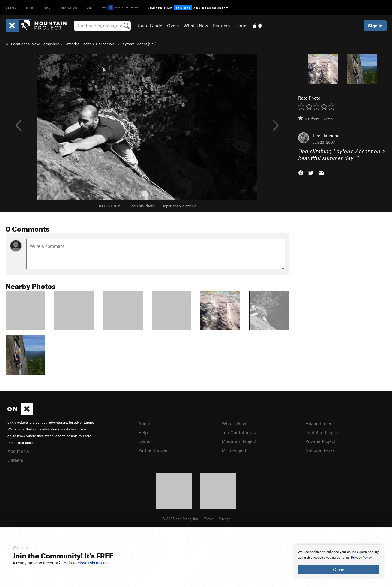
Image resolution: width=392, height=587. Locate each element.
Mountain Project (239, 441)
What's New (196, 26)
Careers (15, 460)
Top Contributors (239, 432)
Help (143, 432)
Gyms (173, 26)
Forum (241, 26)
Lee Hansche (326, 136)
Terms (209, 519)
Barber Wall (106, 44)
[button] (301, 172)
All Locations (16, 44)
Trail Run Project (322, 432)
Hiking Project (320, 423)
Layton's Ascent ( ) (139, 44)
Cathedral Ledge (78, 44)
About (144, 423)
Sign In (375, 26)
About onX (18, 451)
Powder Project (320, 441)
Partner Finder (153, 450)
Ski (90, 7)
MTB (30, 7)
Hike (47, 7)
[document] (339, 562)
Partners (221, 26)
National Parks (320, 450)
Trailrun (69, 7)
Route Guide (149, 26)
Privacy (224, 519)
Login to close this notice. (85, 563)
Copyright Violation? (178, 206)
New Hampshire (45, 44)
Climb (11, 7)
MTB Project (234, 450)
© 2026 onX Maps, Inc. (181, 519)
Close (339, 570)
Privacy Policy (361, 558)
